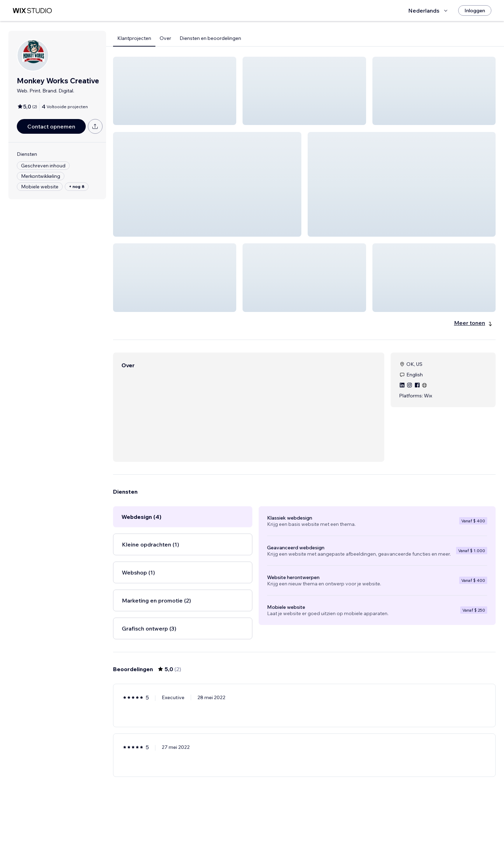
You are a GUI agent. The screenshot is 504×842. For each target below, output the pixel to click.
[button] (175, 91)
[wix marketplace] (32, 11)
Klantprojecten (134, 38)
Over (165, 38)
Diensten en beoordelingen (210, 38)
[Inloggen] (475, 11)
